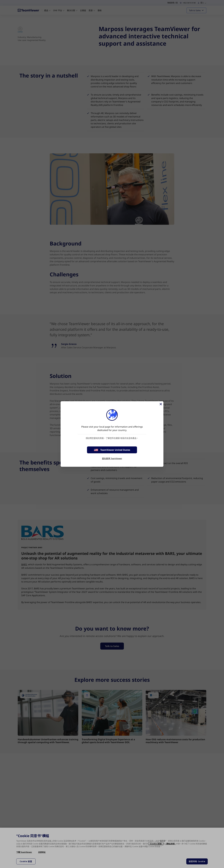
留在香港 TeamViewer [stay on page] (112, 458)
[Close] (161, 404)
